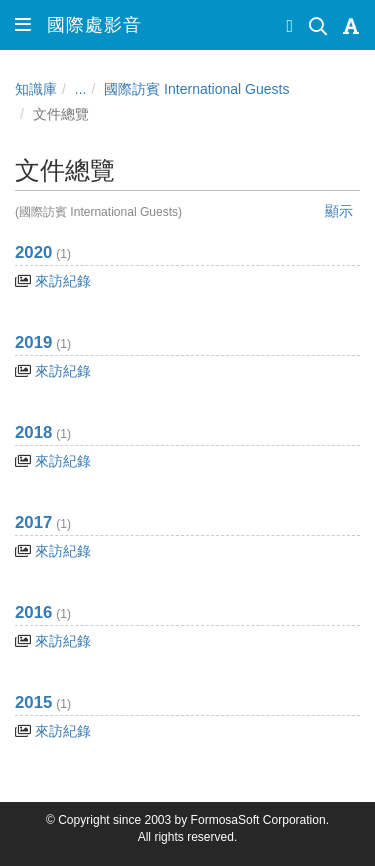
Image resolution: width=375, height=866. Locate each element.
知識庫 (36, 89)
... (81, 89)
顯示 (339, 211)
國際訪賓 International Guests (196, 89)
